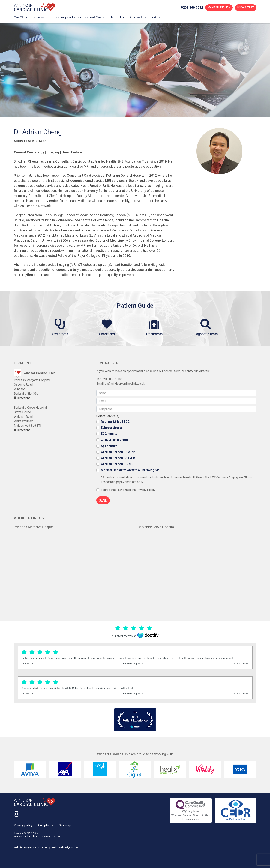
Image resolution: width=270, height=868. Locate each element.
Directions (22, 398)
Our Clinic (21, 17)
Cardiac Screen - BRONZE (119, 452)
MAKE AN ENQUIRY (219, 8)
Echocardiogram (113, 428)
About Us (117, 17)
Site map (65, 826)
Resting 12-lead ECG (115, 422)
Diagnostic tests (206, 327)
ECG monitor (110, 434)
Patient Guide (94, 17)
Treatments (155, 327)
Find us (155, 17)
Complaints (46, 826)
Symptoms (60, 327)
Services (38, 17)
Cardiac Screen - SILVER (118, 458)
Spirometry (109, 446)
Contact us (138, 17)
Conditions (107, 327)
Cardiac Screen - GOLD (117, 464)
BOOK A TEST (246, 8)
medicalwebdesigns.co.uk (64, 848)
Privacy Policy (146, 490)
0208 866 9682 (112, 379)
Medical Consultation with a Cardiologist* (130, 470)
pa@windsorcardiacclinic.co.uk (125, 384)
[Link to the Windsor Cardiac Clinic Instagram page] (16, 814)
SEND (103, 500)
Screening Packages (66, 17)
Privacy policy (23, 826)
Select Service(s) (108, 416)
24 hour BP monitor (115, 440)
